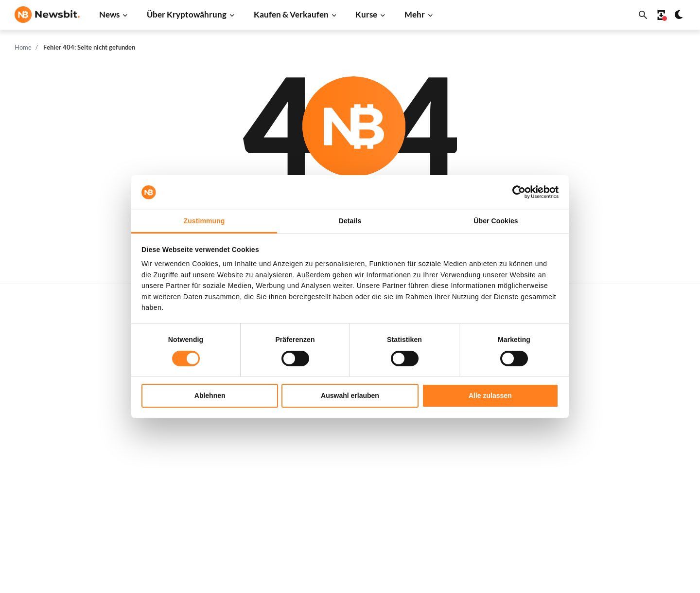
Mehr (415, 14)
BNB (472, 524)
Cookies (627, 511)
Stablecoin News (191, 459)
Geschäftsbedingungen (651, 495)
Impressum (632, 527)
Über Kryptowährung (187, 14)
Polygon (477, 476)
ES (48, 456)
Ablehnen (210, 395)
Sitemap (212, 577)
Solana (475, 443)
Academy (329, 462)
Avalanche (481, 508)
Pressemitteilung (192, 524)
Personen (330, 430)
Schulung (329, 478)
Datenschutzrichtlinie (649, 462)
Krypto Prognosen (343, 495)
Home (23, 47)
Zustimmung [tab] (204, 221)
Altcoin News (185, 427)
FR (34, 456)
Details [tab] (350, 221)
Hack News (182, 508)
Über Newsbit (637, 446)
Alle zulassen (490, 395)
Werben (627, 346)
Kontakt (628, 430)
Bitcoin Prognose (342, 511)
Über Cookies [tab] (496, 221)
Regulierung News (193, 476)
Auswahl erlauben (350, 395)
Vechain (477, 492)
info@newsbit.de (41, 371)
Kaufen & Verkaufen (291, 14)
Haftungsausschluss (647, 478)
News (109, 14)
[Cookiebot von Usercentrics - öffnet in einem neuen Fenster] (516, 192)
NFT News (181, 492)
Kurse (366, 14)
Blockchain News (192, 443)
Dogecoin (479, 427)
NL (19, 456)
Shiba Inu (479, 459)
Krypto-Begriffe (340, 446)
